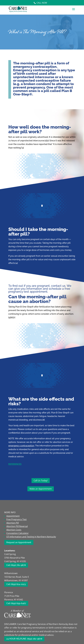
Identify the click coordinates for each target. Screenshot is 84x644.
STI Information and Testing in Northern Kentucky (31, 537)
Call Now (42, 3)
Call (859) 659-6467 (16, 603)
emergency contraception (21, 446)
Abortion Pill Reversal (17, 526)
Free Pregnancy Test (16, 519)
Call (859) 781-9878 (16, 565)
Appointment (13, 516)
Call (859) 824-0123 (16, 584)
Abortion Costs (14, 530)
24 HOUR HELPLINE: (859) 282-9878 (24, 639)
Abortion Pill (13, 523)
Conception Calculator (17, 533)
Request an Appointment (19, 542)
